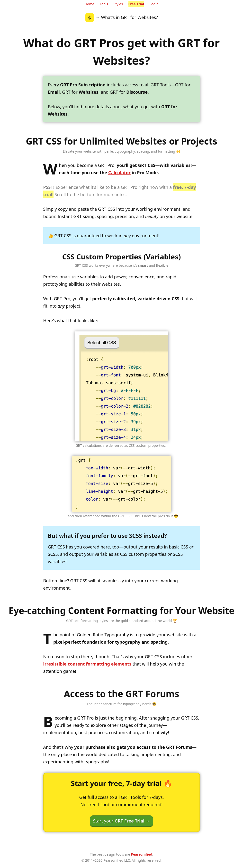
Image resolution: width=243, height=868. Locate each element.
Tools (104, 4)
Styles (118, 4)
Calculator (119, 173)
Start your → (122, 821)
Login (154, 4)
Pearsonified (142, 854)
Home (90, 4)
